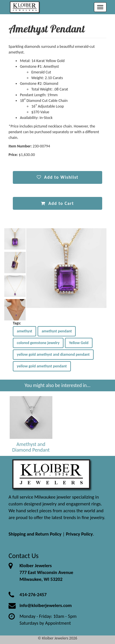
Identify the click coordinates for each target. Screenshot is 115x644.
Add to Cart (57, 203)
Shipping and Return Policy (35, 534)
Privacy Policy (79, 534)
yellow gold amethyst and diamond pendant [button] (53, 354)
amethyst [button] (24, 331)
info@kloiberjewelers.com (46, 605)
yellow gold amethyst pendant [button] (42, 366)
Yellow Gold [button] (79, 343)
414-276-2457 (33, 595)
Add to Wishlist (58, 177)
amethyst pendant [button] (57, 331)
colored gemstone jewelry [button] (38, 343)
